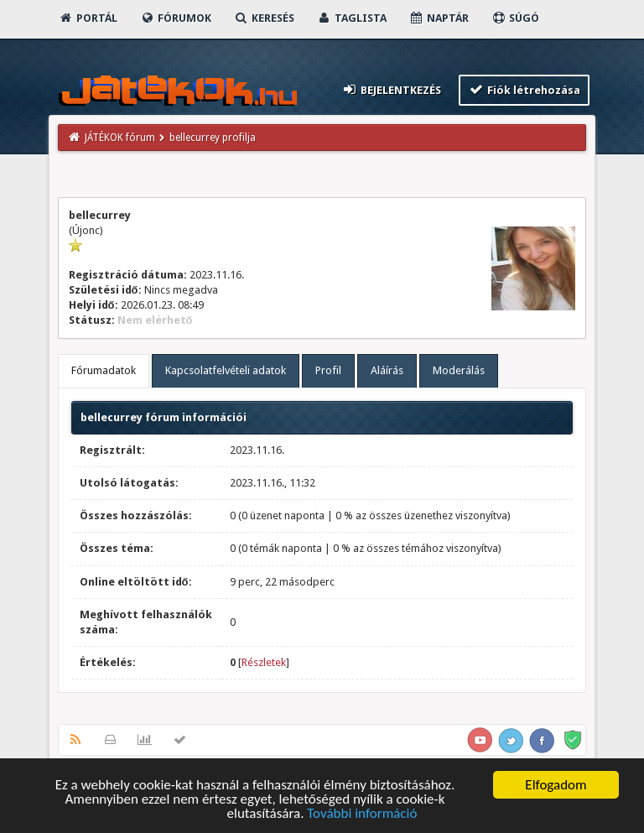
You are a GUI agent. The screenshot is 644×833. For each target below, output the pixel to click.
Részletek (264, 662)
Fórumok (176, 18)
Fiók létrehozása (525, 89)
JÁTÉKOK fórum (120, 138)
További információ (362, 814)
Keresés (264, 18)
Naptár (439, 18)
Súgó (515, 18)
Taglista (352, 18)
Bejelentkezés (391, 89)
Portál (88, 18)
